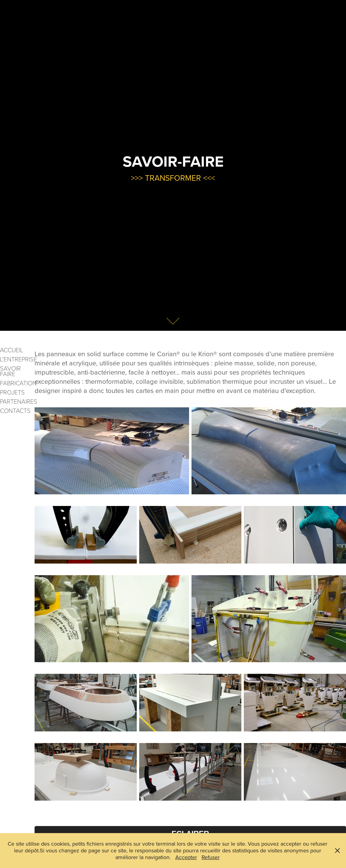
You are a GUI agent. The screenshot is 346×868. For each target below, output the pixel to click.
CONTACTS (15, 410)
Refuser (211, 857)
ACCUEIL (12, 350)
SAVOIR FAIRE (10, 371)
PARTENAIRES (19, 401)
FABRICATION (18, 383)
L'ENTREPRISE (19, 359)
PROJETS (12, 392)
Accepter (186, 857)
